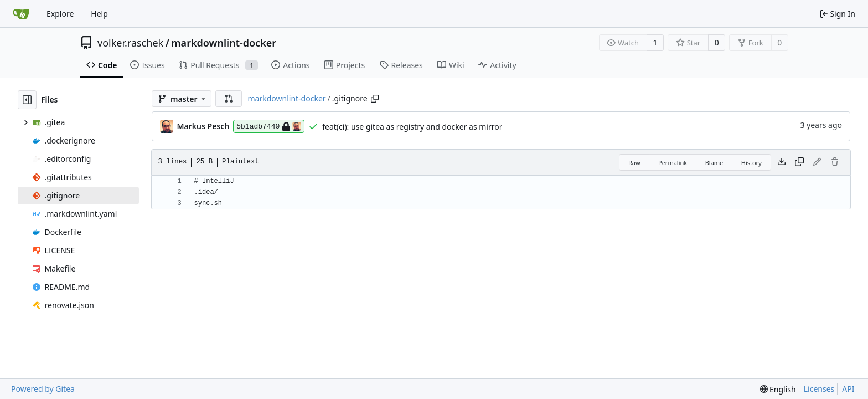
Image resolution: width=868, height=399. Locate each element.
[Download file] (782, 162)
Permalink (673, 163)
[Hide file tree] (27, 100)
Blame (714, 163)
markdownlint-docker (224, 43)
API (848, 389)
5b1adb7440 (269, 126)
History (751, 163)
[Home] (21, 14)
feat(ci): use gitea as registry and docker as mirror (412, 127)
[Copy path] (375, 99)
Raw (634, 163)
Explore (60, 14)
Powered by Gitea (43, 389)
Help (99, 14)
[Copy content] (799, 162)
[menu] (778, 389)
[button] (229, 99)
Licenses (819, 389)
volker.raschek (130, 43)
